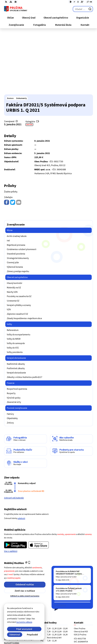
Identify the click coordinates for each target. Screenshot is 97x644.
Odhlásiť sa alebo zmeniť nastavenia (25, 534)
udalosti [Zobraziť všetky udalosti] (21, 456)
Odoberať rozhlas (25, 522)
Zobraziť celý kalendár (14, 436)
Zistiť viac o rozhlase (25, 529)
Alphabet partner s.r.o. (37, 630)
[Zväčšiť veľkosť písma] (82, 2)
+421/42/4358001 (81, 591)
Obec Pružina (33, 634)
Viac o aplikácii (11, 489)
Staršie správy (60, 543)
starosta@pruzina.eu (83, 600)
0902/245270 (79, 597)
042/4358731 (79, 594)
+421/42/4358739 (81, 588)
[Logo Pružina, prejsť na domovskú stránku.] (16, 9)
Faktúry (29, 63)
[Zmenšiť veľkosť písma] (74, 2)
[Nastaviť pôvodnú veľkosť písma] (78, 2)
